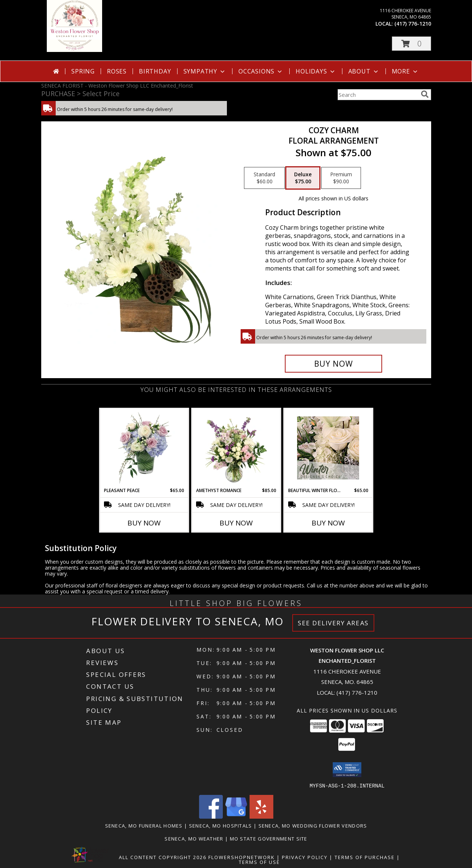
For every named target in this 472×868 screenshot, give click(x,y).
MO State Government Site (269, 838)
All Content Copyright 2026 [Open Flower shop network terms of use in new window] (163, 857)
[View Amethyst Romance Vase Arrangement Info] (236, 448)
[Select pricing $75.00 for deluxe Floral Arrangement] (303, 178)
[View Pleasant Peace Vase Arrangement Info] (144, 448)
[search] (425, 94)
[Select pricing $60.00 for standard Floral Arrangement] (264, 178)
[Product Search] (378, 95)
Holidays (316, 71)
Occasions (261, 71)
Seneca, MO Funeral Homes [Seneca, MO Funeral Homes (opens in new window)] (144, 825)
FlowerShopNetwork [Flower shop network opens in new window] (242, 857)
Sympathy (205, 71)
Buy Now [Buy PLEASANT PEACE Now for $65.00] (144, 523)
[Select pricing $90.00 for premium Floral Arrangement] (341, 178)
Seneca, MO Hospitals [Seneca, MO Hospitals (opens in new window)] (221, 825)
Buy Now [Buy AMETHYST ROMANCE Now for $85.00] (236, 523)
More (405, 71)
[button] (411, 44)
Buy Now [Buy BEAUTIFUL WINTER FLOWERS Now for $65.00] (328, 523)
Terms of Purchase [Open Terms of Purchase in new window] (365, 857)
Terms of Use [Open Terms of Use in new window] (259, 862)
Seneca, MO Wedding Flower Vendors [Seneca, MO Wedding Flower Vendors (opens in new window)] (313, 825)
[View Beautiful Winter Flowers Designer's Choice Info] (328, 448)
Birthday (155, 71)
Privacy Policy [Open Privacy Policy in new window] (305, 857)
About (364, 71)
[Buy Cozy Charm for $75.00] (334, 364)
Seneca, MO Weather (194, 838)
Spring (83, 71)
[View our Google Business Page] (236, 816)
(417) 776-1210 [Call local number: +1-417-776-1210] (413, 24)
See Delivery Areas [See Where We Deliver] (333, 623)
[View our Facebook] (211, 816)
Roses (117, 71)
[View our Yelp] (261, 816)
